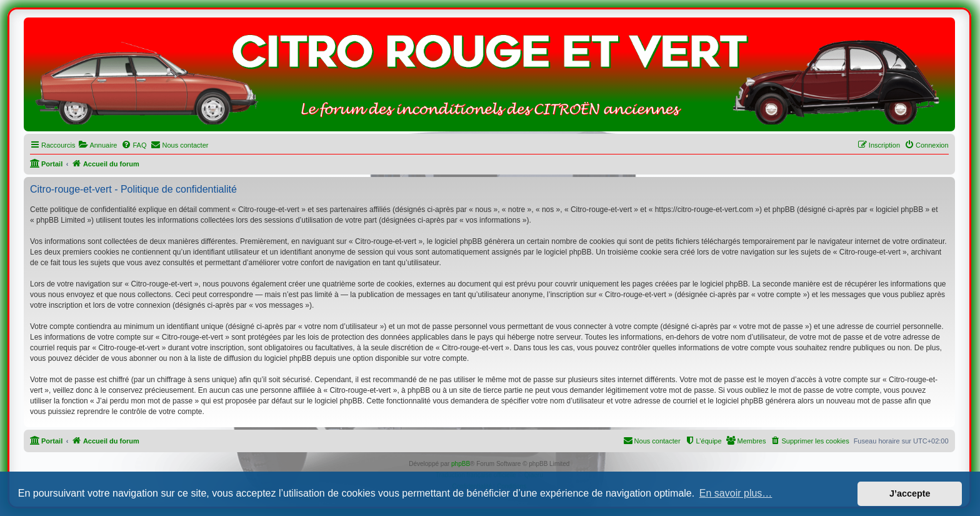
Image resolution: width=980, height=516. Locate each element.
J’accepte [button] (910, 493)
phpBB (461, 464)
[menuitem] (97, 145)
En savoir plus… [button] (736, 493)
